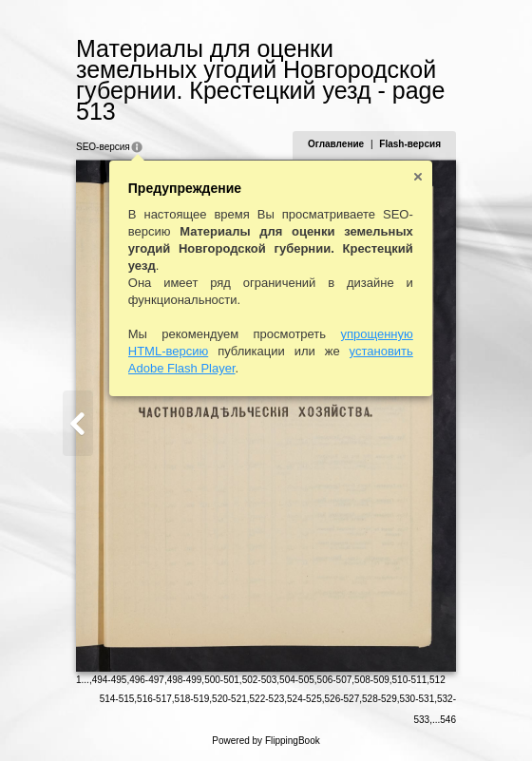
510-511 (410, 680)
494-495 (110, 680)
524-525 (304, 699)
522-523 (267, 699)
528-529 (380, 699)
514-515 (117, 699)
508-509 (372, 680)
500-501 (222, 680)
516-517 (154, 699)
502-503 (260, 680)
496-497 (147, 680)
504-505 (297, 680)
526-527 (342, 699)
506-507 (335, 680)
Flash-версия (410, 144)
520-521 (229, 699)
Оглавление (336, 144)
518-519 (192, 699)
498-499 (185, 680)
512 (437, 680)
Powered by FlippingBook (266, 741)
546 (448, 720)
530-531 (418, 699)
